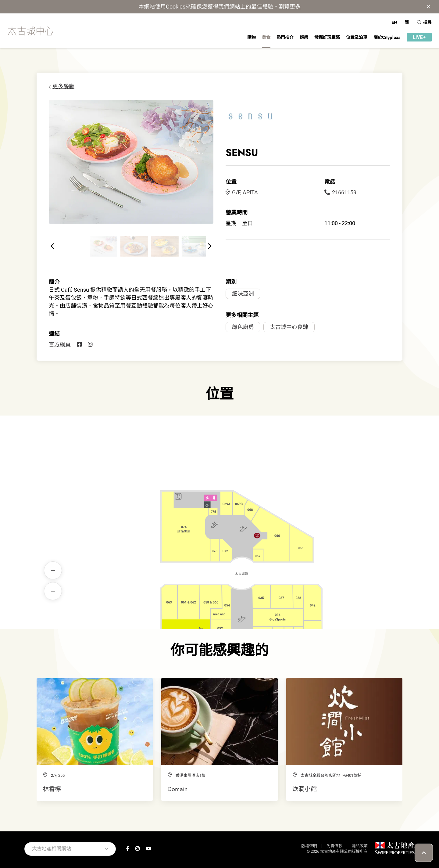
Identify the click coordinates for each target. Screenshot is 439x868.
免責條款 (334, 846)
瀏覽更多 (290, 7)
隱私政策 (360, 846)
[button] (52, 246)
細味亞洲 (243, 294)
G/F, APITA (242, 192)
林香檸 (52, 789)
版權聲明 (309, 846)
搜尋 (424, 22)
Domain (178, 789)
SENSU (195, 512)
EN (394, 22)
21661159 (340, 192)
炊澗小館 (305, 789)
